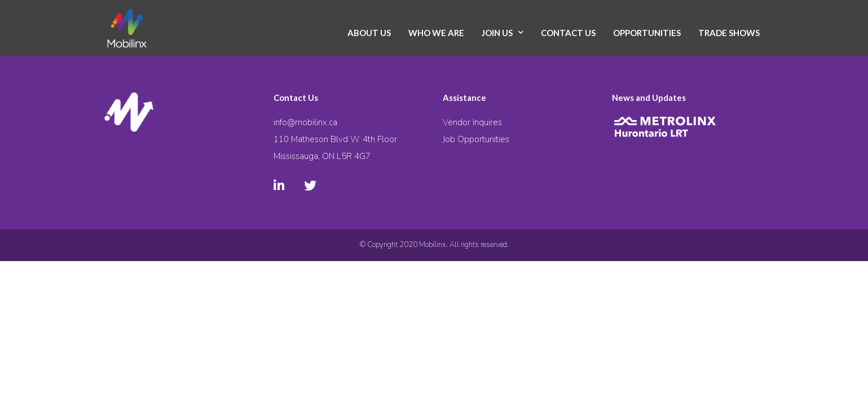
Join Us (497, 33)
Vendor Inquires (472, 122)
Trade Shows (729, 33)
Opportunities (647, 33)
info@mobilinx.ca (305, 122)
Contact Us (568, 33)
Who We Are (436, 33)
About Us (369, 33)
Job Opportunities (476, 139)
